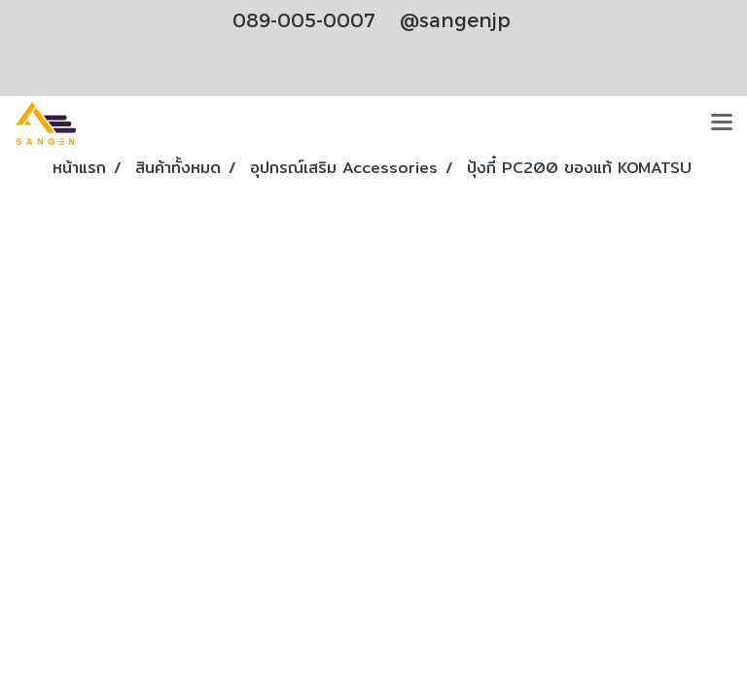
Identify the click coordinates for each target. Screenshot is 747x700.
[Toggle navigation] (722, 123)
